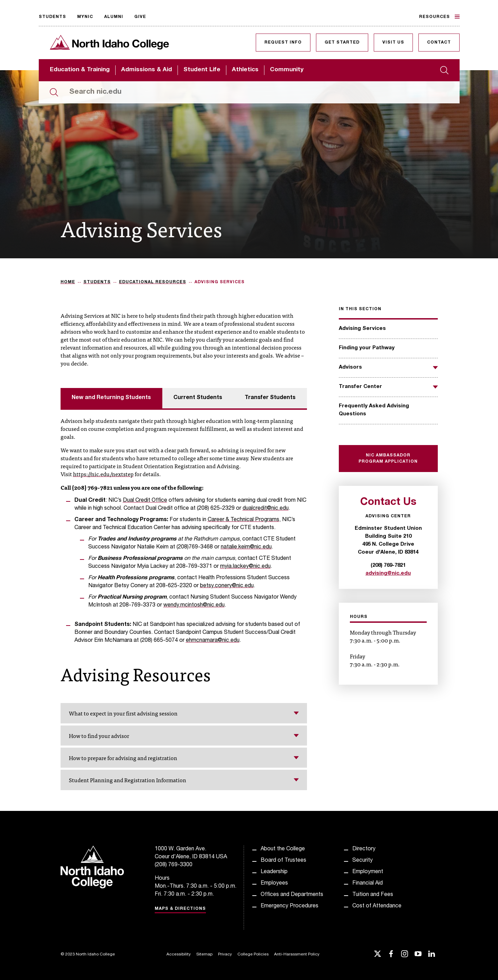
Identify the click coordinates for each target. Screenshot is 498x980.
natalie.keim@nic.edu (246, 547)
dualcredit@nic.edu (266, 509)
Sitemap (204, 954)
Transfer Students (270, 398)
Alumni (114, 17)
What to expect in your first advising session (184, 713)
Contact (439, 43)
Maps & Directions (180, 909)
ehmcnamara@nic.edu (213, 641)
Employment (368, 872)
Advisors (350, 367)
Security (363, 861)
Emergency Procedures (289, 906)
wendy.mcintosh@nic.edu (194, 605)
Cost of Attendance (377, 906)
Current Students (198, 398)
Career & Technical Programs (243, 520)
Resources (439, 17)
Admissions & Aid (147, 70)
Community (287, 70)
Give (140, 17)
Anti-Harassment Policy (297, 954)
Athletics (245, 70)
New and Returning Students (111, 398)
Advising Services (362, 329)
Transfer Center (360, 387)
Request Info (283, 43)
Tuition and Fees (373, 895)
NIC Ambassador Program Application (388, 459)
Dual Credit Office (145, 501)
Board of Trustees (283, 861)
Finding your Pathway (367, 348)
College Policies (253, 954)
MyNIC (85, 17)
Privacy (225, 954)
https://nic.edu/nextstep (103, 474)
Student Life (202, 70)
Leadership (274, 872)
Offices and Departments (292, 895)
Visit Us (393, 43)
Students (52, 17)
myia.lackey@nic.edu (245, 567)
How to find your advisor (184, 736)
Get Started (342, 43)
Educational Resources (153, 282)
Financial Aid (368, 884)
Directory (364, 849)
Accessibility (179, 954)
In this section (360, 309)
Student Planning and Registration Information (184, 780)
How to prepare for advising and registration (184, 758)
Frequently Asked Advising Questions (374, 410)
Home (68, 282)
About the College (283, 849)
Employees (274, 884)
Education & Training (80, 70)
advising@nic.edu (388, 574)
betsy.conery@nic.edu (227, 586)
